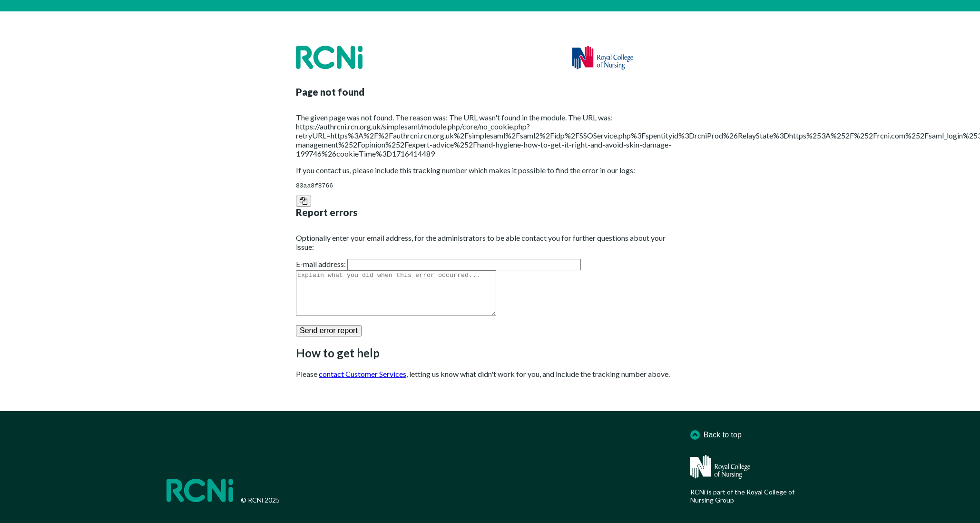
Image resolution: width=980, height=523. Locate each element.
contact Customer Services (363, 384)
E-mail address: (321, 265)
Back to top (716, 435)
